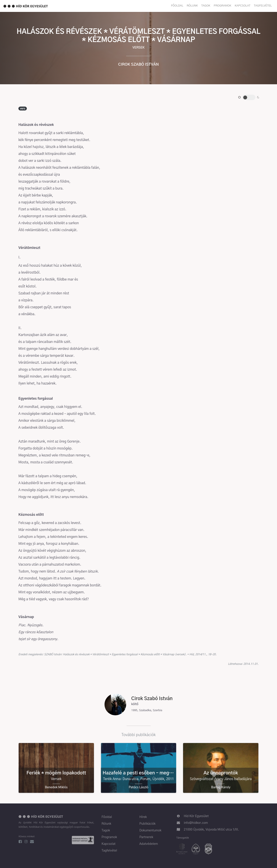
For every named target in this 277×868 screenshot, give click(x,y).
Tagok (206, 6)
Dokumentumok (150, 831)
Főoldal (177, 6)
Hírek (143, 817)
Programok (223, 6)
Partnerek (146, 837)
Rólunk (192, 6)
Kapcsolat (243, 6)
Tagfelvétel (263, 6)
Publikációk (147, 824)
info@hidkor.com (196, 823)
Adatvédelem (149, 844)
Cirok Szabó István (138, 65)
